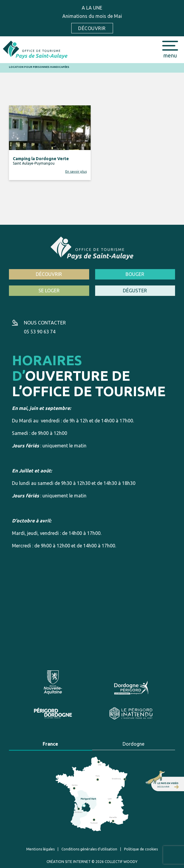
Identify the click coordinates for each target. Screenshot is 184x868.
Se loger (49, 291)
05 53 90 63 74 (40, 332)
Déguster (135, 291)
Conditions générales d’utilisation (89, 849)
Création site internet (69, 862)
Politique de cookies (141, 849)
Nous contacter (45, 323)
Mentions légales (40, 849)
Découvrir (92, 28)
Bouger (135, 274)
